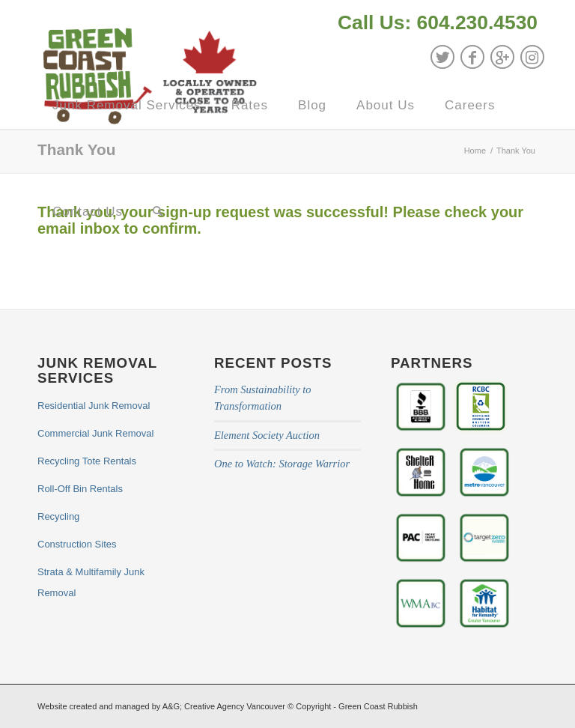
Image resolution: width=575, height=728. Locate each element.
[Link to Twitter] (442, 57)
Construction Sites (77, 544)
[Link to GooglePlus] (502, 57)
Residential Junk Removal (94, 406)
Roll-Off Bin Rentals (80, 489)
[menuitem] (434, 24)
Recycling (58, 516)
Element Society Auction (267, 435)
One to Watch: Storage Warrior (282, 464)
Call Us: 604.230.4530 (438, 22)
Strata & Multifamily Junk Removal (91, 582)
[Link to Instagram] (532, 57)
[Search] (158, 212)
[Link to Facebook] (472, 57)
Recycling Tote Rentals (87, 461)
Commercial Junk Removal (95, 433)
